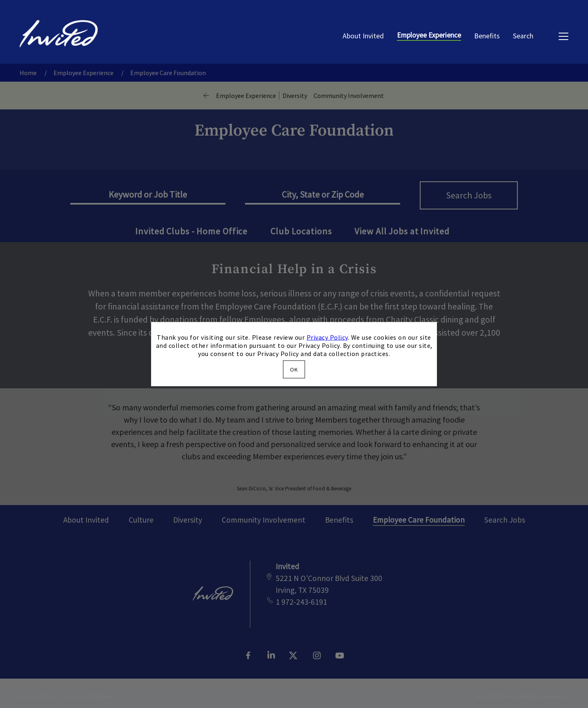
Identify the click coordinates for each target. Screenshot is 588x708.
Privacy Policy (327, 337)
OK (294, 369)
